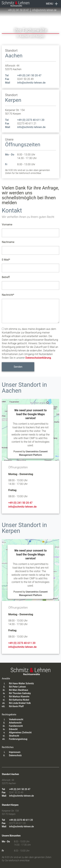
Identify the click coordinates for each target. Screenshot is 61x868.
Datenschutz (15, 755)
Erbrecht (13, 729)
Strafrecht (14, 736)
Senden (18, 367)
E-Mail (6, 259)
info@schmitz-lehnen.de (44, 10)
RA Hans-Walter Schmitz (21, 683)
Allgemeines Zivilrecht (20, 732)
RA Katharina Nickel (19, 700)
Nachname (8, 242)
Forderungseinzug (18, 739)
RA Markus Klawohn (19, 697)
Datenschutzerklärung (38, 358)
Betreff (6, 277)
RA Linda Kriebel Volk (20, 703)
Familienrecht (16, 726)
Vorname (7, 225)
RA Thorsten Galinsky (20, 693)
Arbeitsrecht (15, 723)
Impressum (15, 752)
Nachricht (8, 294)
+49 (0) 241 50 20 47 (18, 10)
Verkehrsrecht (16, 719)
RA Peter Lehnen (17, 687)
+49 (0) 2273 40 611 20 (31, 120)
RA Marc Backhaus (18, 690)
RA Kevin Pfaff (16, 706)
